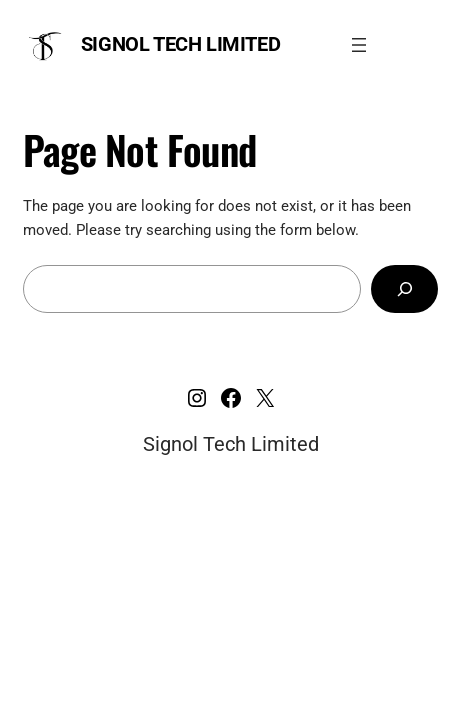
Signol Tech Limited (180, 44)
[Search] (404, 288)
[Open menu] (359, 45)
